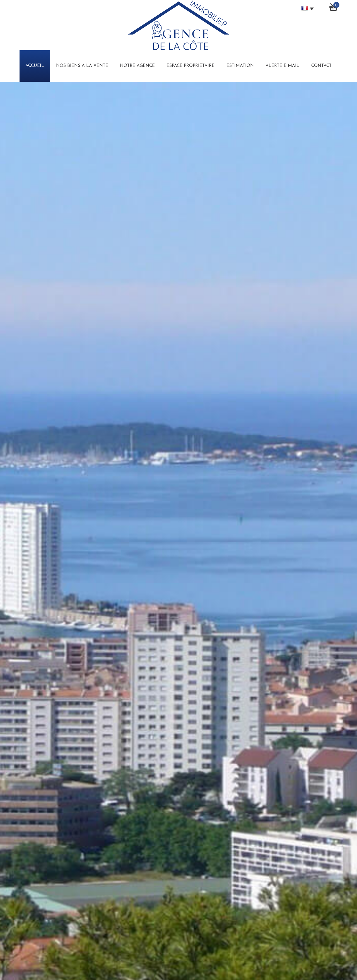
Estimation (240, 66)
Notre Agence (137, 66)
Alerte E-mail (282, 66)
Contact (321, 66)
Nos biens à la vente (82, 66)
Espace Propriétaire (190, 66)
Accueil (35, 66)
